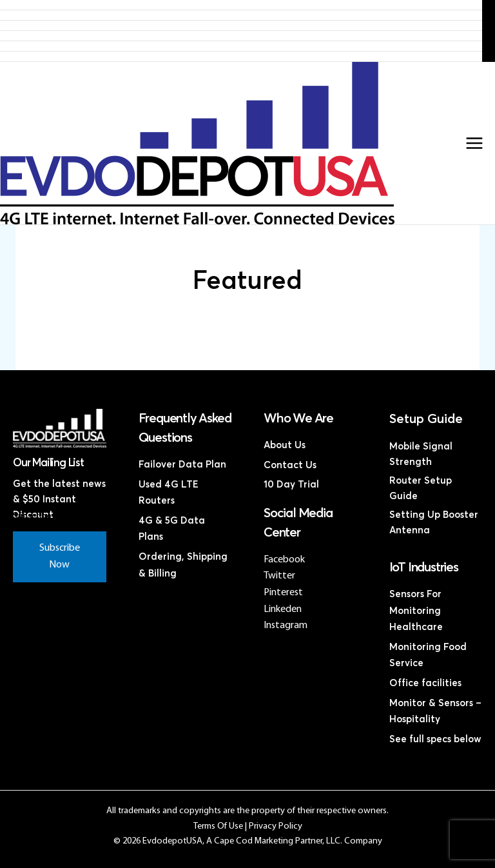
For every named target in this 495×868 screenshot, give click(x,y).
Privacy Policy (276, 826)
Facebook (284, 560)
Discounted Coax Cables (241, 46)
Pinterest (283, 593)
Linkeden (283, 609)
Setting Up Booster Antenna (434, 523)
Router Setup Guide (421, 488)
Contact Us (241, 56)
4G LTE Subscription (241, 25)
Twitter (279, 576)
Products (241, 15)
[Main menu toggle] (474, 143)
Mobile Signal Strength (421, 454)
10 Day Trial (291, 485)
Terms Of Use (218, 826)
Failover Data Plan (182, 465)
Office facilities (425, 683)
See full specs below (435, 739)
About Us (285, 445)
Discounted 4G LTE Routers (241, 36)
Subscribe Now (60, 557)
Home (241, 5)
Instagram (286, 626)
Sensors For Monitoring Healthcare (416, 611)
